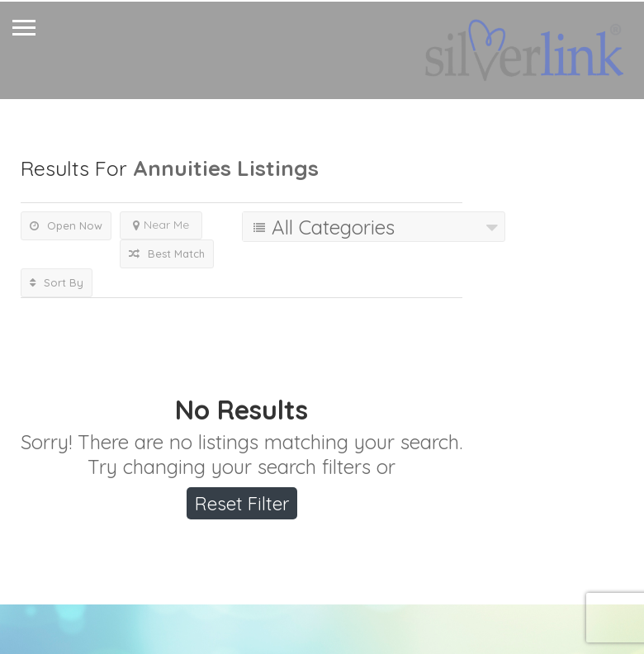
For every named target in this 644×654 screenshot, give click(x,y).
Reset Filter (242, 504)
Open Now (66, 225)
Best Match (167, 254)
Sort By (57, 282)
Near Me (161, 225)
